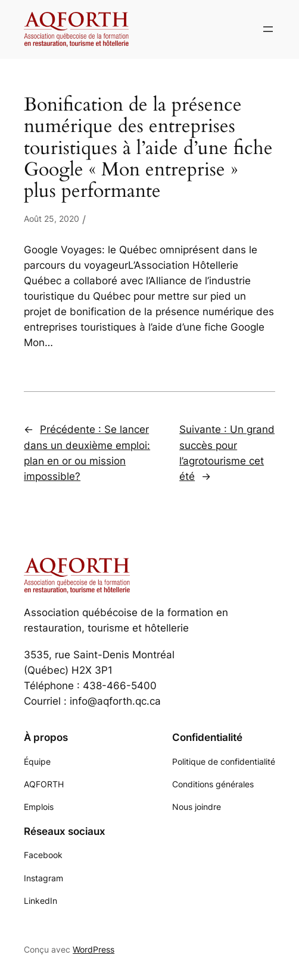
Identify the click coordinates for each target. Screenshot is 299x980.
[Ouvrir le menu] (268, 29)
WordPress (94, 949)
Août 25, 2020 (52, 219)
